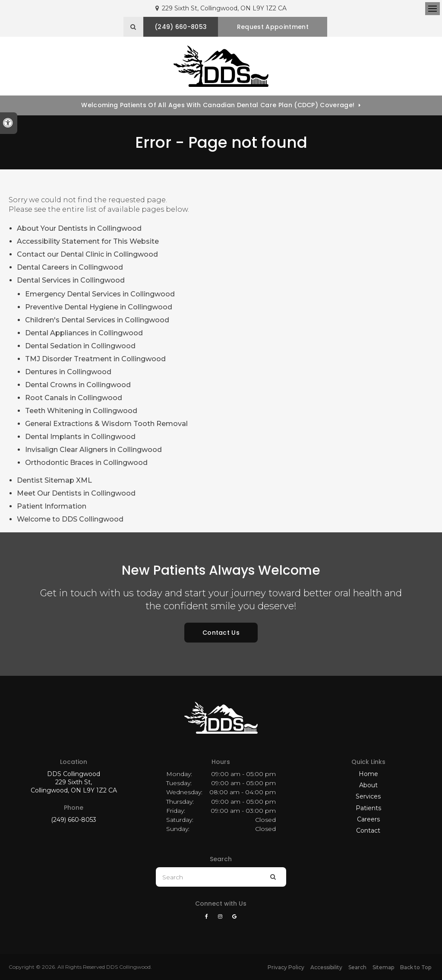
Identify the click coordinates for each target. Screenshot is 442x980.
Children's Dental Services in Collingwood (97, 320)
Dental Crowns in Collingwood (78, 385)
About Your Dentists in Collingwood (79, 228)
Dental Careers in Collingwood (70, 267)
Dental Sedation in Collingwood (80, 346)
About (368, 785)
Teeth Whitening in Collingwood (81, 411)
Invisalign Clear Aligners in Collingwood (93, 450)
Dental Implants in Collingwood (80, 437)
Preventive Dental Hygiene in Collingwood (99, 307)
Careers (368, 819)
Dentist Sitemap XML (54, 480)
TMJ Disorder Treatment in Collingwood (95, 359)
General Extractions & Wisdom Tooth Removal (106, 424)
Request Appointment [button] (273, 27)
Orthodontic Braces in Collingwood (86, 463)
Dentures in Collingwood (68, 372)
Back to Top (416, 967)
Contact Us (221, 633)
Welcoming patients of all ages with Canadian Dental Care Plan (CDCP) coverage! (218, 105)
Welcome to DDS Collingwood (70, 519)
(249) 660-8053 (74, 820)
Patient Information (52, 506)
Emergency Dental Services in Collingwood (100, 294)
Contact (368, 830)
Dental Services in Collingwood (71, 280)
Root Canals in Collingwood (74, 398)
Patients (368, 808)
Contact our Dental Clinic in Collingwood (87, 254)
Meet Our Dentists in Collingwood (76, 493)
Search (357, 967)
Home (368, 774)
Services (368, 796)
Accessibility (326, 967)
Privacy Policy (286, 967)
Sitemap (383, 967)
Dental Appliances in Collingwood (84, 333)
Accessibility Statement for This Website (88, 241)
